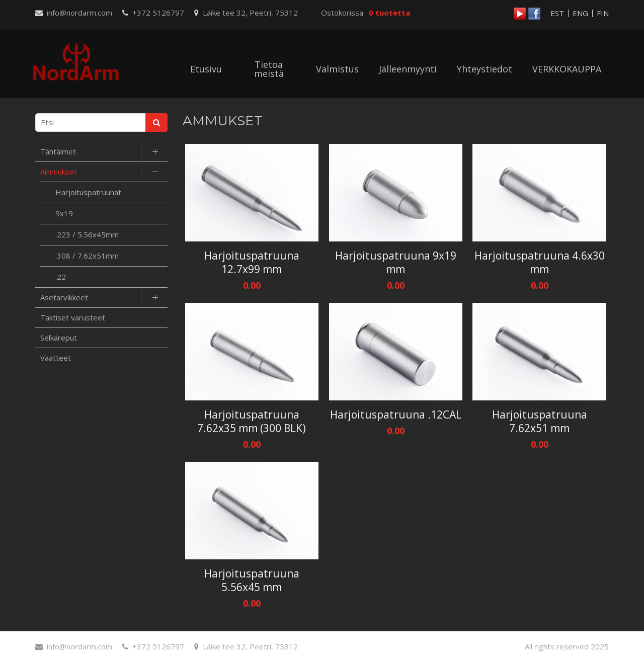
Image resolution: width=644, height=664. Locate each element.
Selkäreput (59, 338)
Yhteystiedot (485, 69)
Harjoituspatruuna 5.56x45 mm (252, 580)
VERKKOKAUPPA (567, 69)
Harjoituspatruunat (88, 192)
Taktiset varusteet (73, 317)
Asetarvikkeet (64, 297)
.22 (61, 277)
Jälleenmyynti (408, 69)
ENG (580, 13)
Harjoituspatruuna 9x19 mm (396, 263)
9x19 (64, 213)
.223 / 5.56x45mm (87, 234)
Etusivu (206, 69)
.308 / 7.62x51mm (87, 256)
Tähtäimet (58, 151)
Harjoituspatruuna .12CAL (396, 415)
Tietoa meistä (269, 69)
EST (557, 13)
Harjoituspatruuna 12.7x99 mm (252, 263)
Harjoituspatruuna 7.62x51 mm (540, 422)
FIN (603, 13)
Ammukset (59, 172)
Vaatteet (56, 358)
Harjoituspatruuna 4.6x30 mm (540, 263)
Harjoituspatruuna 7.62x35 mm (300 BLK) (252, 422)
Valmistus (337, 69)
